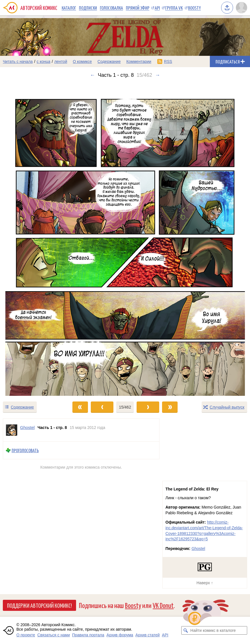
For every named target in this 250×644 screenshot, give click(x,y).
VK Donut (163, 605)
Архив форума (120, 635)
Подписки (88, 8)
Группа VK (174, 8)
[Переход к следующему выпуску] (125, 240)
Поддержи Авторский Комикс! (39, 605)
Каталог (69, 8)
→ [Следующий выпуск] (158, 75)
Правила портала (88, 635)
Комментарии (139, 61)
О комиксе (82, 61)
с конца (44, 61)
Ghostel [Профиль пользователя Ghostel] (27, 427)
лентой (61, 61)
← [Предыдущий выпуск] (92, 75)
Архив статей (148, 635)
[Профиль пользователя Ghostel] (12, 430)
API (157, 8)
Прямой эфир (138, 8)
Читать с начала (18, 61)
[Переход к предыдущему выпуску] (31, 240)
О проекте (26, 635)
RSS (168, 61)
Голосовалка (111, 8)
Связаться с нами (54, 635)
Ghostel (198, 549)
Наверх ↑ (205, 583)
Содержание (109, 61)
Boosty (194, 8)
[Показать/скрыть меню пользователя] (242, 8)
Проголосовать (25, 450)
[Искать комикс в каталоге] (186, 630)
